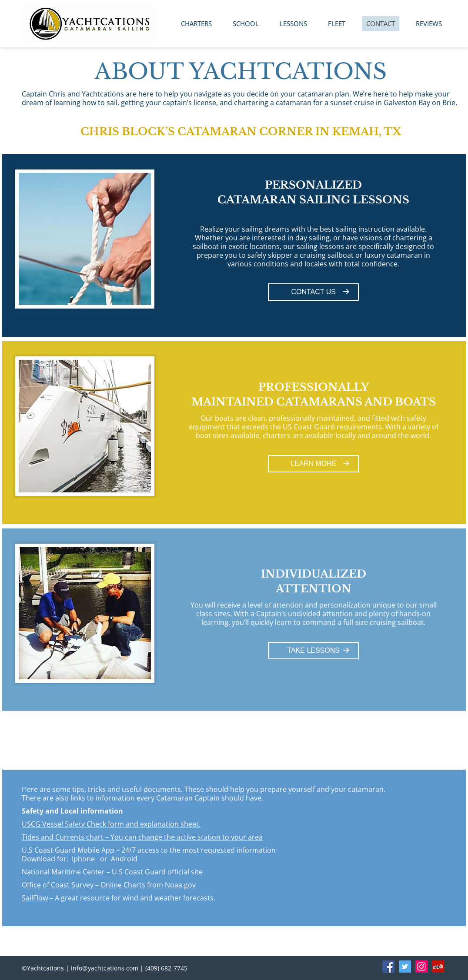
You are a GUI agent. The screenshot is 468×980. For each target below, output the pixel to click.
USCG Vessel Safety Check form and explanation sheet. (111, 824)
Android (124, 859)
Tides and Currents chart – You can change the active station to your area (142, 837)
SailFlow (35, 898)
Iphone (83, 859)
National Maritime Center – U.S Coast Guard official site (112, 872)
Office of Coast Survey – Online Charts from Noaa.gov (109, 885)
